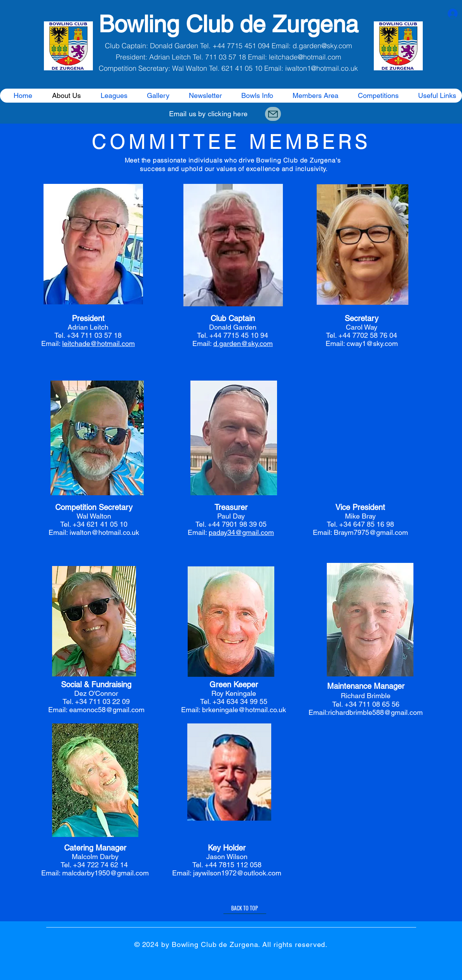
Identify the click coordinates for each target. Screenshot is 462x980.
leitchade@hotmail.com (305, 57)
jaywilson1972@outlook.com (237, 873)
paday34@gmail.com (241, 532)
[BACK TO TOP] (245, 908)
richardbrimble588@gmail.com (375, 712)
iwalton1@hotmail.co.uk (322, 68)
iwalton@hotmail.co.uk (104, 532)
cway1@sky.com (372, 343)
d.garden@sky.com (322, 46)
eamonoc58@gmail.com (107, 710)
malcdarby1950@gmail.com (105, 873)
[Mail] (273, 114)
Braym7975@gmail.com (371, 532)
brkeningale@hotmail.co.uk (244, 710)
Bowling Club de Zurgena (228, 24)
